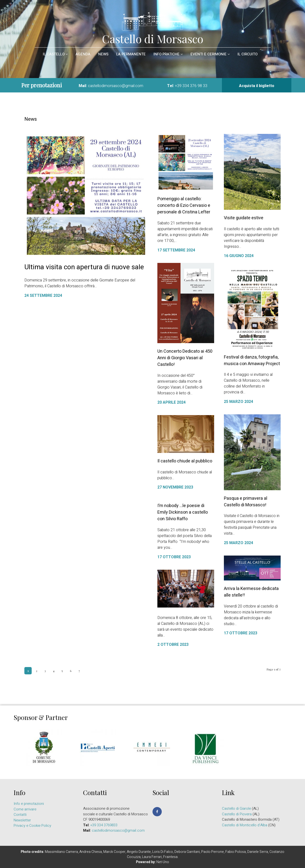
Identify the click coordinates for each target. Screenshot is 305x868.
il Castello (55, 54)
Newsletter (22, 820)
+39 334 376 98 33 (191, 86)
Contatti (20, 815)
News (103, 54)
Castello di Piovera (237, 814)
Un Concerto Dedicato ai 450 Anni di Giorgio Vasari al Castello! (185, 358)
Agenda (83, 54)
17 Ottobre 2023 (172, 557)
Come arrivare (25, 809)
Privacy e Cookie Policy (32, 826)
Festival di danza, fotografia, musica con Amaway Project (252, 360)
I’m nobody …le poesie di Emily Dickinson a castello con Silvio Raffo (180, 512)
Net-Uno (163, 862)
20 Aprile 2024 (172, 402)
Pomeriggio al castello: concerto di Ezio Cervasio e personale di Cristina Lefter (184, 205)
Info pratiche (168, 54)
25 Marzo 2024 (238, 402)
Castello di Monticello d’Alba (245, 825)
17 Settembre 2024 (176, 250)
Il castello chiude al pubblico (185, 461)
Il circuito (248, 54)
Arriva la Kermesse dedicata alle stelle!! (243, 592)
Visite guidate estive (244, 218)
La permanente (131, 54)
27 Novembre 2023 (175, 487)
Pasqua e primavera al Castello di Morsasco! (245, 502)
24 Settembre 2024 (43, 296)
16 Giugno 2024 (239, 256)
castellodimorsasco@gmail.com (116, 86)
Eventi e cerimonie (210, 54)
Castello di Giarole (236, 808)
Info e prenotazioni (29, 804)
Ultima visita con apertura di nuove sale (84, 267)
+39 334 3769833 (104, 825)
